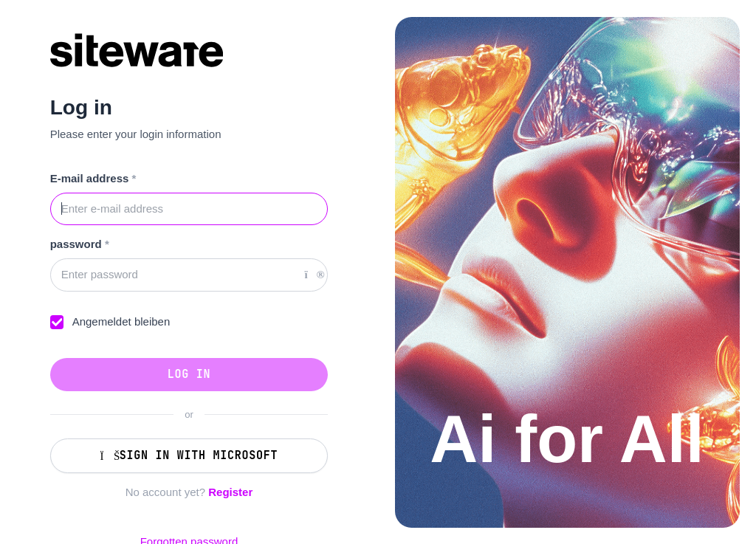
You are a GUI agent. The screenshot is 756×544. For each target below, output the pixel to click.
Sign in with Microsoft (189, 455)
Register (230, 492)
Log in (189, 374)
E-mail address (93, 178)
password (80, 244)
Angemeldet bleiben (121, 321)
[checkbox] (57, 322)
